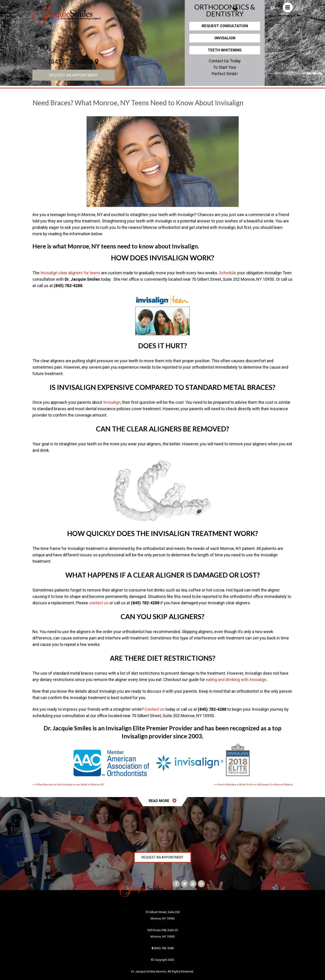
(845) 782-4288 (73, 62)
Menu (282, 7)
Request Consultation (225, 26)
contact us (99, 603)
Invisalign (225, 38)
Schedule (228, 273)
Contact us (155, 709)
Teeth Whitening (225, 50)
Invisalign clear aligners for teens (70, 273)
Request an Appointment (73, 75)
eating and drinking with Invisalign (236, 680)
